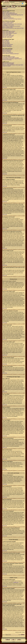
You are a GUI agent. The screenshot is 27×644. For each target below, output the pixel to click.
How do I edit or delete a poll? (8, 35)
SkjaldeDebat (5, 9)
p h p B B (13, 642)
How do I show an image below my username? (11, 26)
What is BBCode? (6, 40)
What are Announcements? (8, 44)
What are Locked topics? (7, 47)
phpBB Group (16, 582)
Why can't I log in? (6, 12)
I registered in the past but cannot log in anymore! (12, 19)
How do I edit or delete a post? (8, 32)
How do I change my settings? (8, 22)
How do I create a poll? (7, 34)
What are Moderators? (7, 51)
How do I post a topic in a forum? (9, 31)
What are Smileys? (6, 42)
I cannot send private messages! (9, 57)
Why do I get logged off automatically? (10, 14)
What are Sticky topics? (7, 46)
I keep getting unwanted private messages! (11, 58)
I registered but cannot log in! (8, 18)
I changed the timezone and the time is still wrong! (12, 24)
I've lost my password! (7, 17)
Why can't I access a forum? (8, 36)
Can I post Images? (6, 43)
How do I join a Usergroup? (8, 53)
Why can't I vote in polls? (7, 37)
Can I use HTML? (6, 41)
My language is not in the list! (8, 25)
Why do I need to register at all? (9, 13)
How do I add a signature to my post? (10, 33)
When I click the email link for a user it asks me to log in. (13, 28)
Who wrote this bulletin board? (8, 63)
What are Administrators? (7, 50)
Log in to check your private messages (9, 8)
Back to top (5, 87)
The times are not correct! (7, 23)
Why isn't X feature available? (8, 64)
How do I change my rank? (8, 27)
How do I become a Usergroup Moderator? (11, 54)
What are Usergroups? (7, 52)
